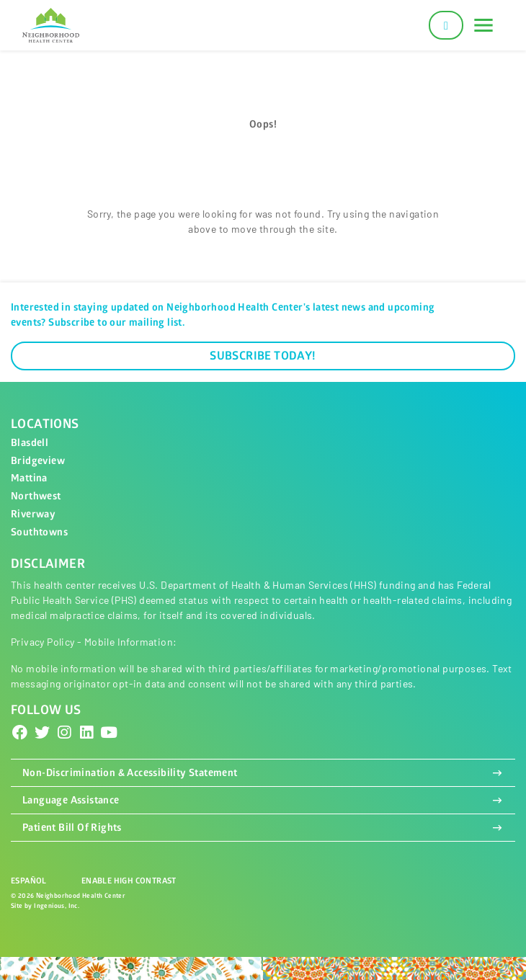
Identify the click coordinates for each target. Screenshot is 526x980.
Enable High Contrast (129, 881)
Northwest (36, 496)
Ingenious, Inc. (57, 906)
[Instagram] (64, 732)
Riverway (33, 514)
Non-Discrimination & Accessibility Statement (263, 773)
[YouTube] (109, 732)
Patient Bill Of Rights (263, 828)
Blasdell (30, 443)
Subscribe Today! (263, 356)
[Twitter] (43, 732)
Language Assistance (263, 800)
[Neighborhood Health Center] (51, 26)
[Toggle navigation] (483, 25)
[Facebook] (20, 732)
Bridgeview (38, 461)
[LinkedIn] (86, 732)
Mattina (29, 478)
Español (29, 881)
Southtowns (39, 532)
